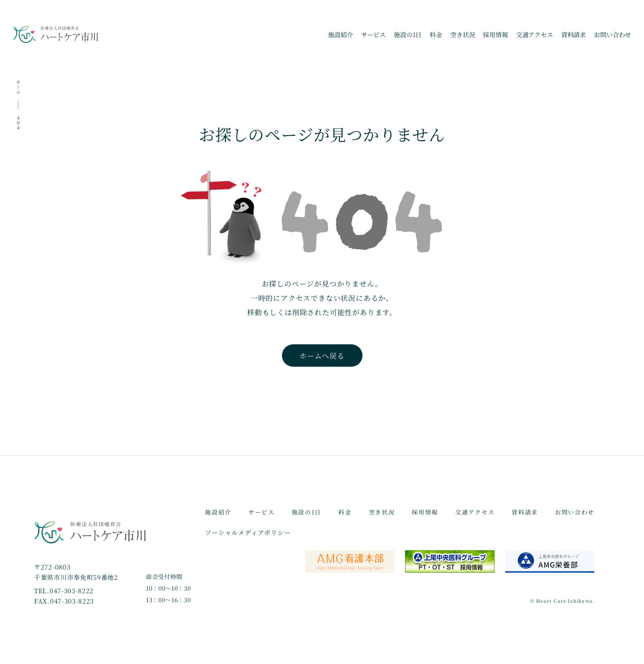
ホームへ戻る (322, 356)
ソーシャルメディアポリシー (248, 532)
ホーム (18, 87)
